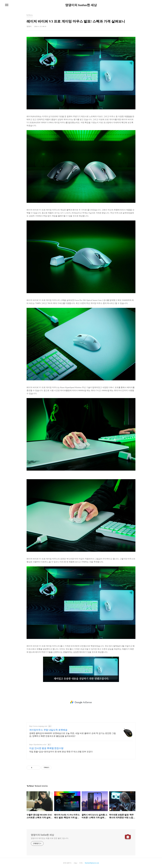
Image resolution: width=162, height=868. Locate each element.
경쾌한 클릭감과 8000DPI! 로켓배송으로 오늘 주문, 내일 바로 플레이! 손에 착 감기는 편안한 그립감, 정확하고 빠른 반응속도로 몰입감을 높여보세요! (73, 735)
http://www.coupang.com (38, 726)
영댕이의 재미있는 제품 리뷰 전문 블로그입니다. (50, 838)
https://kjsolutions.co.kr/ (38, 745)
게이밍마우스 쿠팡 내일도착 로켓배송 (48, 730)
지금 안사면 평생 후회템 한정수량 (46, 748)
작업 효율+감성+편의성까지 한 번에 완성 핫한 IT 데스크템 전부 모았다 (61, 752)
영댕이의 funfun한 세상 (81, 5)
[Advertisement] (81, 702)
